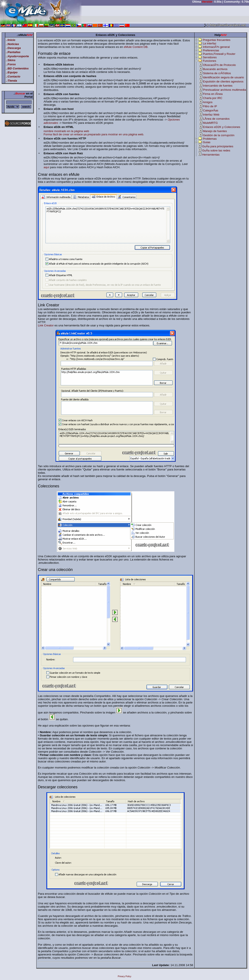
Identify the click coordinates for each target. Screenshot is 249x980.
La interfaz (210, 43)
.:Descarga (13, 48)
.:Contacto (13, 76)
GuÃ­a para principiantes (218, 146)
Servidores (210, 57)
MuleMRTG (210, 123)
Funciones (210, 61)
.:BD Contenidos (17, 68)
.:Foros (11, 64)
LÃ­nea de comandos (216, 119)
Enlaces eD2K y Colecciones (221, 127)
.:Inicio (11, 40)
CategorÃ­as (210, 110)
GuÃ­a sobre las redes (216, 150)
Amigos (208, 102)
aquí (46, 167)
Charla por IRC (213, 98)
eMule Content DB (136, 47)
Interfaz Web (211, 115)
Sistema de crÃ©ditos (217, 73)
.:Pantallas (13, 52)
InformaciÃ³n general (216, 47)
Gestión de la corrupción (219, 135)
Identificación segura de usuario (223, 77)
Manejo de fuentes (215, 131)
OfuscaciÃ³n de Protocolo (219, 65)
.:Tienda (11, 81)
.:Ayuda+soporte (17, 56)
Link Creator (46, 325)
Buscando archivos (215, 69)
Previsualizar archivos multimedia (224, 90)
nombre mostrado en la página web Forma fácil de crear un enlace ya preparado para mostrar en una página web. (94, 133)
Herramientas (211, 155)
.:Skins (11, 60)
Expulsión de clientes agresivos (223, 81)
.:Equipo (12, 72)
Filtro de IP (210, 106)
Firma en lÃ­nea (213, 94)
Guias (207, 142)
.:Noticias (12, 44)
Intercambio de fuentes (218, 86)
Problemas (210, 139)
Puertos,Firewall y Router (219, 54)
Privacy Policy (124, 976)
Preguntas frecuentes (217, 40)
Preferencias (211, 50)
